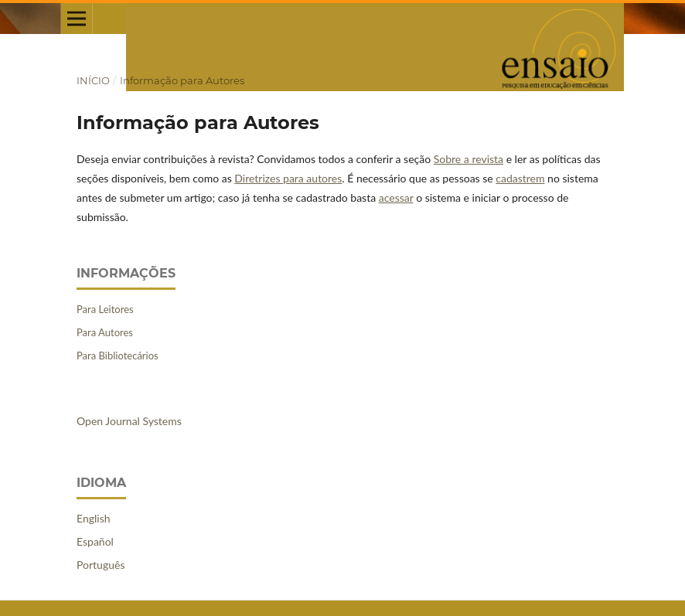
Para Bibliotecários (118, 356)
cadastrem (520, 178)
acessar (396, 197)
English (94, 518)
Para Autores (105, 332)
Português (101, 565)
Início (93, 80)
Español (95, 541)
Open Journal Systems (129, 421)
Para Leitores (105, 309)
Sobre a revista (469, 159)
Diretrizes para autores (288, 178)
